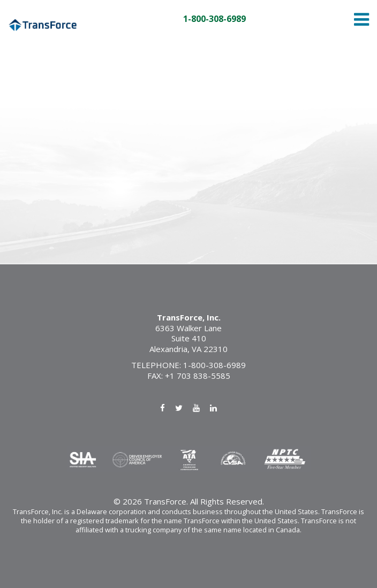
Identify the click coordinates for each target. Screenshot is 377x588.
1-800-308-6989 (214, 19)
